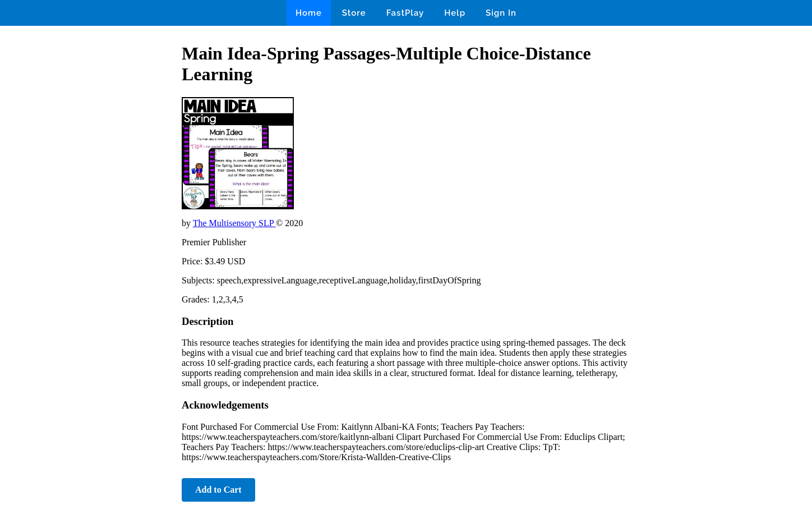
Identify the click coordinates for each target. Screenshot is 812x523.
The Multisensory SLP (234, 223)
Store (354, 13)
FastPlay (405, 13)
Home (309, 13)
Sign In (501, 13)
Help (455, 13)
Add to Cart (218, 490)
